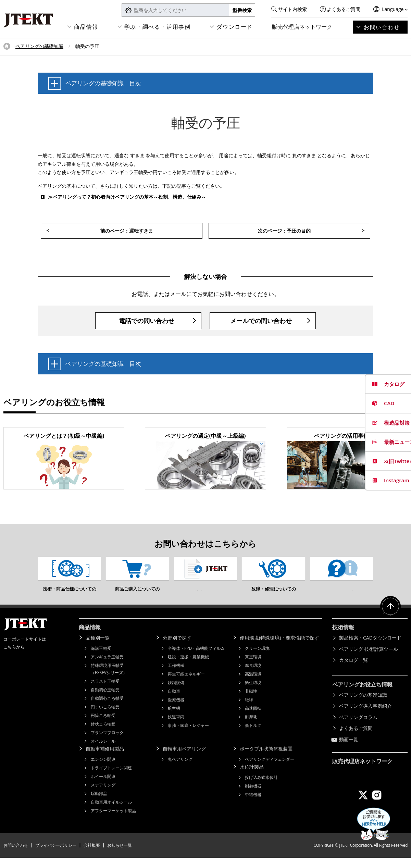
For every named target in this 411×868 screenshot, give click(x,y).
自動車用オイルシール (111, 812)
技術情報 (343, 637)
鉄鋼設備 (176, 693)
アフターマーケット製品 (113, 821)
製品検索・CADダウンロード (370, 648)
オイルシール (103, 751)
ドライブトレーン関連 (111, 778)
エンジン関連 (103, 770)
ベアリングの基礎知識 (39, 46)
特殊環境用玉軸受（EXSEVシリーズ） (109, 679)
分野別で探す (177, 648)
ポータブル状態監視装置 (266, 759)
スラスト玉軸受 (105, 691)
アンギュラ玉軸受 (107, 667)
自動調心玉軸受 (105, 700)
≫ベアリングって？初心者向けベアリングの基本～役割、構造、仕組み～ (127, 197)
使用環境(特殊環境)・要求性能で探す (279, 648)
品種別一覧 (98, 648)
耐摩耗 (251, 727)
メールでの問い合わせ (261, 321)
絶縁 (249, 710)
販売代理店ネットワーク (302, 27)
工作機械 (176, 676)
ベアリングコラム (358, 727)
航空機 (174, 718)
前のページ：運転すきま (127, 231)
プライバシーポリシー (56, 855)
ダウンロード (235, 27)
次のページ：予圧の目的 (284, 231)
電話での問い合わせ (147, 321)
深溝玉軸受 (101, 659)
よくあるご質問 (344, 9)
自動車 (174, 701)
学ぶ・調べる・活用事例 (158, 27)
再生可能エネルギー (186, 684)
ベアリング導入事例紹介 (365, 716)
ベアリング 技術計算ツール (369, 659)
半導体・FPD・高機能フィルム (196, 659)
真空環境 (253, 667)
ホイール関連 (103, 787)
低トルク (253, 736)
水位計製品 (252, 777)
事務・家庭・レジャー (188, 736)
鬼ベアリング (180, 770)
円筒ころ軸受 (103, 726)
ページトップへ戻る (390, 617)
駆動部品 (99, 804)
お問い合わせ (382, 27)
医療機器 (176, 710)
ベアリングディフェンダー (270, 770)
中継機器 (253, 805)
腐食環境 (253, 676)
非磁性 (251, 701)
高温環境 (253, 684)
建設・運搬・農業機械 (188, 667)
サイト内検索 (292, 9)
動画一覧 (349, 750)
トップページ (7, 46)
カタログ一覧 (353, 670)
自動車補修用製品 (105, 759)
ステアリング (103, 795)
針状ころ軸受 (103, 734)
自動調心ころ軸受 (107, 709)
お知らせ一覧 (120, 855)
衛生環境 (253, 693)
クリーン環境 (257, 659)
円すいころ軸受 (105, 717)
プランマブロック (107, 743)
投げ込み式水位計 (261, 788)
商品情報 (86, 27)
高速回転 (253, 718)
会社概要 (92, 855)
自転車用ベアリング (184, 759)
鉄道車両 (176, 727)
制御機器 (253, 796)
